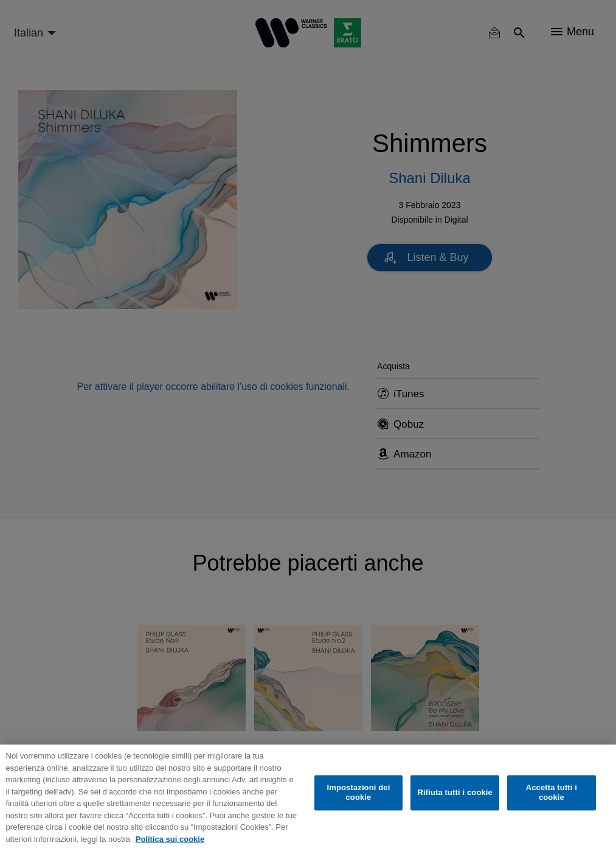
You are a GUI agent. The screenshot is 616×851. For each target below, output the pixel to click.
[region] (308, 798)
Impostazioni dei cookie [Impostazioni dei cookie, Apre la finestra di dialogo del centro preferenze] (359, 793)
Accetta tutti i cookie (552, 793)
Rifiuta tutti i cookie (455, 793)
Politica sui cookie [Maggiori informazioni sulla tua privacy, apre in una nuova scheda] (170, 839)
